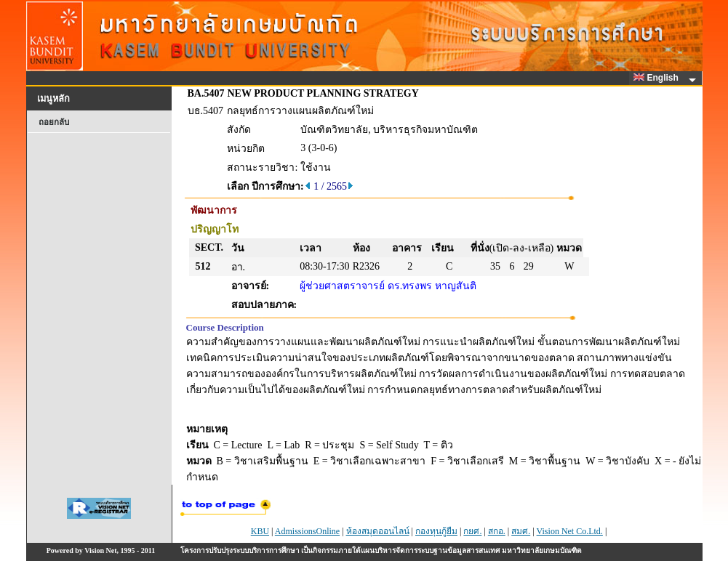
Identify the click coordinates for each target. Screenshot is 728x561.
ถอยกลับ (54, 122)
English (658, 78)
